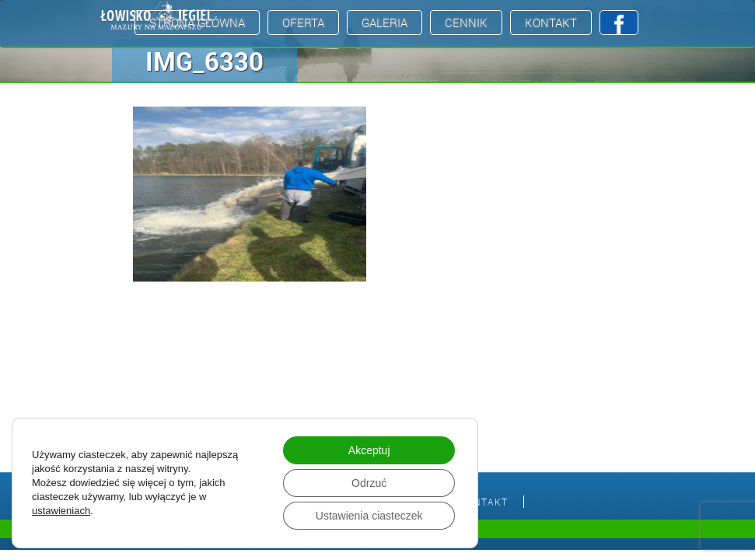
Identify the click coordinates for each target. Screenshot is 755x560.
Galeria (384, 23)
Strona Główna (197, 23)
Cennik (466, 23)
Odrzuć (369, 483)
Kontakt (551, 23)
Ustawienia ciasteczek (369, 516)
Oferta (303, 23)
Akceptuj (369, 450)
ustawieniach (61, 511)
